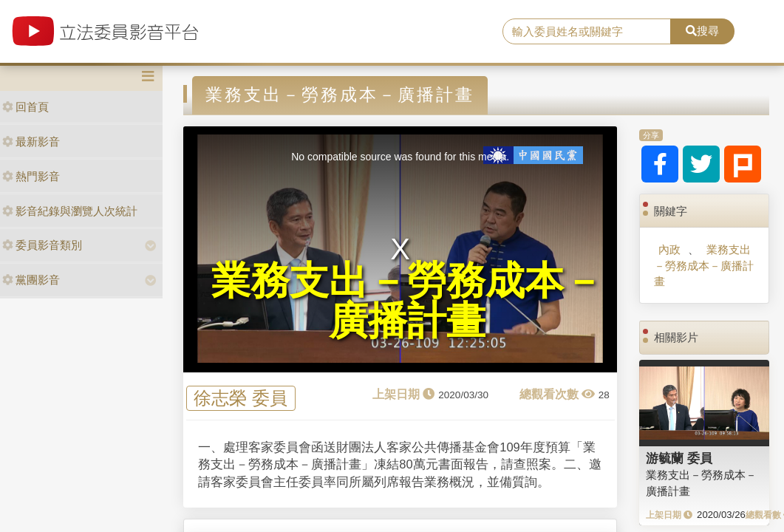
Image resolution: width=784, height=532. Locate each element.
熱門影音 (31, 176)
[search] (587, 32)
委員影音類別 (42, 245)
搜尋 (702, 31)
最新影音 (31, 141)
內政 (669, 249)
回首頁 (25, 107)
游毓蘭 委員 (679, 458)
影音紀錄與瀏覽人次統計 (70, 211)
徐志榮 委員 (241, 398)
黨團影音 (31, 280)
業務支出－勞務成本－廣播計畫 (704, 265)
